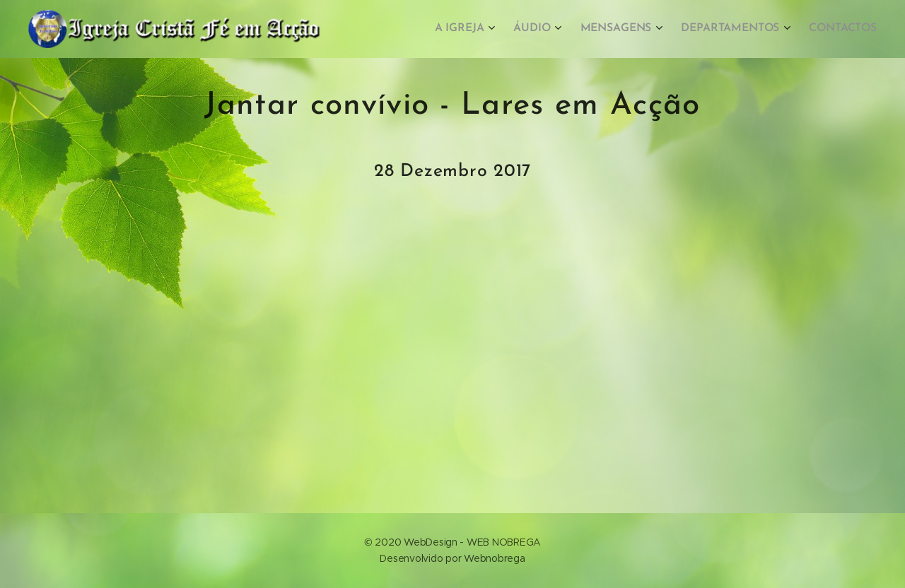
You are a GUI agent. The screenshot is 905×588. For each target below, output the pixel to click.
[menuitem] (474, 29)
